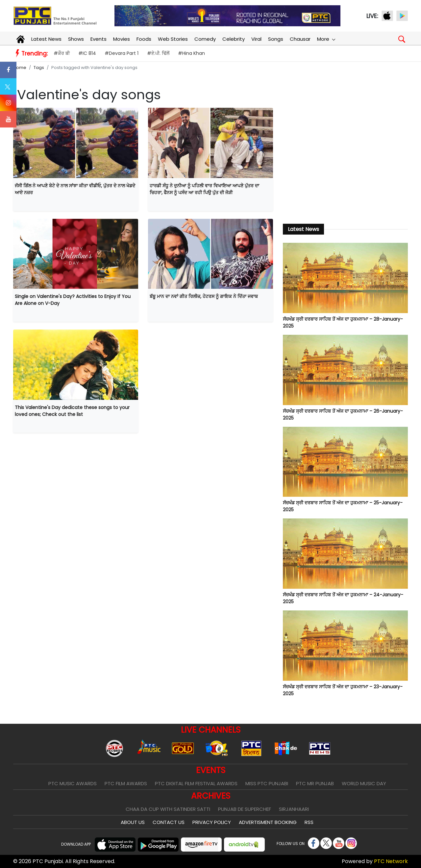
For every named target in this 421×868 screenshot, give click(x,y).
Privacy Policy (212, 822)
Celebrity (234, 39)
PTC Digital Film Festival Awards (196, 783)
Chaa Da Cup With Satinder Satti (168, 809)
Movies (122, 39)
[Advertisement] (345, 162)
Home (20, 68)
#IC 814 (87, 53)
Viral (256, 39)
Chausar (300, 39)
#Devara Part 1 (122, 53)
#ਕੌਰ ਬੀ (62, 53)
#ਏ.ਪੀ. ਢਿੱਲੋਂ (158, 53)
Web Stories (173, 39)
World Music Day (364, 783)
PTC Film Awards (126, 783)
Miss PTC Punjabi (267, 783)
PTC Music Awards (73, 783)
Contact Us (169, 822)
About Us (133, 822)
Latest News (46, 39)
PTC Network (391, 861)
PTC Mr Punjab (315, 783)
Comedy (205, 39)
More (326, 39)
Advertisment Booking (268, 822)
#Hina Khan (191, 53)
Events (99, 39)
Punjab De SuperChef (245, 809)
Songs (276, 39)
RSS (309, 822)
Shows (76, 39)
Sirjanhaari (294, 809)
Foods (144, 39)
